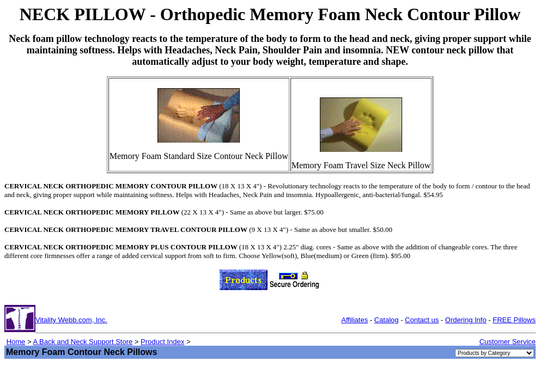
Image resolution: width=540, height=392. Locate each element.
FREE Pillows (514, 320)
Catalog (387, 320)
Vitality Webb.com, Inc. (71, 320)
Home (16, 342)
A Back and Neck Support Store (83, 342)
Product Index (162, 342)
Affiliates (354, 320)
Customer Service (508, 342)
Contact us (422, 320)
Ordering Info (466, 320)
